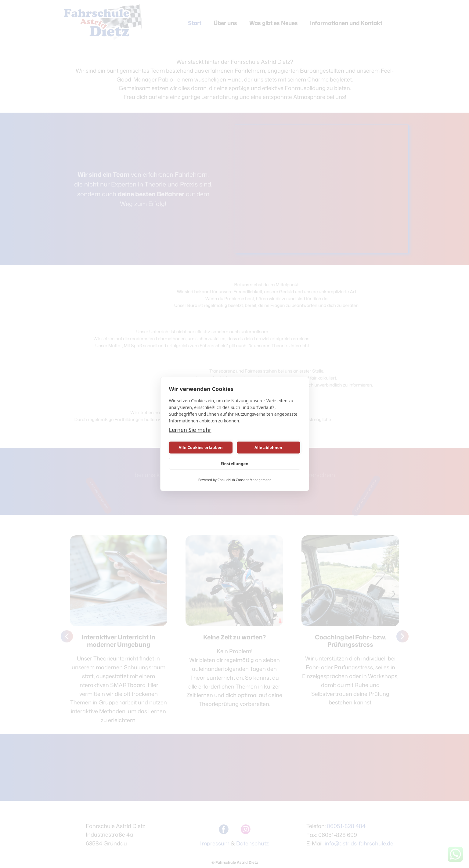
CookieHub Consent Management (244, 480)
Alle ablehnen (268, 447)
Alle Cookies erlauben (200, 447)
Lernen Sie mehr (190, 430)
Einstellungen (235, 464)
